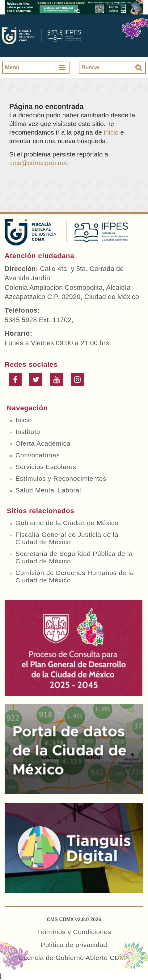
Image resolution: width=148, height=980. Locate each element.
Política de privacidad (74, 945)
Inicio (24, 420)
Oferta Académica (43, 443)
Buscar (91, 67)
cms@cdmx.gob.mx (38, 163)
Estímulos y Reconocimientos (61, 478)
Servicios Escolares (46, 467)
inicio (111, 132)
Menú (12, 67)
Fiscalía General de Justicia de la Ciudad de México (67, 538)
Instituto (28, 432)
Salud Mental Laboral (48, 490)
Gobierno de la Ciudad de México (67, 523)
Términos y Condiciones (74, 932)
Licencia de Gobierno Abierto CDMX (74, 958)
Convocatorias (38, 455)
